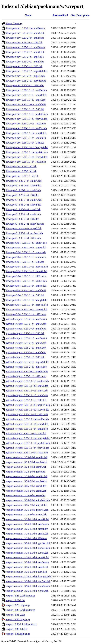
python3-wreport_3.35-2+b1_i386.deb (25, 357)
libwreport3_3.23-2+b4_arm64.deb (23, 186)
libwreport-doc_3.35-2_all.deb (21, 171)
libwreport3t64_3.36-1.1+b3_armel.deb (26, 252)
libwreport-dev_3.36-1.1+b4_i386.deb (25, 143)
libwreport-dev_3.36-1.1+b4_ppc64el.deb (27, 152)
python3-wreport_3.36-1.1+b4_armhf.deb (27, 429)
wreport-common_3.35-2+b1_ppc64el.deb (27, 510)
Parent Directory (14, 23)
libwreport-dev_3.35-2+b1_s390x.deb (25, 85)
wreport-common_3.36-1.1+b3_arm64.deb (27, 524)
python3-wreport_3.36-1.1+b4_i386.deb (26, 433)
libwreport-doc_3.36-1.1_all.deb (22, 176)
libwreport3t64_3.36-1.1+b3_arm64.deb (26, 248)
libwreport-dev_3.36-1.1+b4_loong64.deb (27, 147)
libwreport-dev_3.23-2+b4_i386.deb (24, 43)
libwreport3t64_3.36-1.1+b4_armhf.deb (26, 290)
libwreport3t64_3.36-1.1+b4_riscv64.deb (26, 310)
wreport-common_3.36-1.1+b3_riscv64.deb (28, 548)
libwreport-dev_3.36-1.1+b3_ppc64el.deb (27, 114)
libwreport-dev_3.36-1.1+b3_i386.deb (25, 109)
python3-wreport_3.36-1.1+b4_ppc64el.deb (28, 443)
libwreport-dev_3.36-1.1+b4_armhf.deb (26, 138)
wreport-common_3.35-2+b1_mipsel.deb (26, 505)
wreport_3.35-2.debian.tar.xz (20, 610)
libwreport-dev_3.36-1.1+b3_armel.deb (26, 100)
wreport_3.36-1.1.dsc (16, 629)
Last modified (60, 15)
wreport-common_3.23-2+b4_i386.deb (25, 472)
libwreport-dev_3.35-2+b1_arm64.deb (25, 52)
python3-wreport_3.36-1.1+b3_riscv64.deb (27, 410)
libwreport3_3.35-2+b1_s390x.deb (23, 238)
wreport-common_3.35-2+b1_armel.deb (26, 486)
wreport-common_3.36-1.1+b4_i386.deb (26, 572)
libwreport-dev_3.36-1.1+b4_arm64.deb (26, 133)
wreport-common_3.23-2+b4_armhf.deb (26, 467)
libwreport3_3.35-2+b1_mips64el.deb (25, 224)
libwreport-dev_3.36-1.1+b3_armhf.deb (26, 104)
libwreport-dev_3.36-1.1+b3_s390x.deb (26, 124)
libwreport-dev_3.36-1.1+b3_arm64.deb (26, 95)
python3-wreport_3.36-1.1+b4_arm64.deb (27, 424)
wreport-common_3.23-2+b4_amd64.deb (26, 457)
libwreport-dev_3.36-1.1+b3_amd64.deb (26, 90)
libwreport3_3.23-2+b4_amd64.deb (24, 181)
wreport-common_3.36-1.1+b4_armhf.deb (27, 567)
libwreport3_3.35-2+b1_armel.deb (23, 209)
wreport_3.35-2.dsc (15, 615)
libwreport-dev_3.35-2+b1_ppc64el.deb (26, 81)
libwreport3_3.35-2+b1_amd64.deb (24, 200)
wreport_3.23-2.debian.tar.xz (20, 596)
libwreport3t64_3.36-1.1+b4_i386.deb (25, 295)
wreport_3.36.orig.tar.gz (18, 634)
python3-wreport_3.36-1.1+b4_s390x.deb (27, 453)
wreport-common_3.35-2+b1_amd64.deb (26, 476)
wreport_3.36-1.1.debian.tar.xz (21, 624)
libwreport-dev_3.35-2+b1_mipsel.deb (25, 76)
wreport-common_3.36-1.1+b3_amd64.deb (27, 519)
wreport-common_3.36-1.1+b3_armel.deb (27, 529)
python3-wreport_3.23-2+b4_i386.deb (25, 333)
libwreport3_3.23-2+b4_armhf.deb (23, 190)
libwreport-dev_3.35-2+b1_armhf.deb (25, 62)
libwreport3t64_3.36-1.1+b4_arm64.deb (26, 286)
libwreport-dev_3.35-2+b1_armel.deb (25, 57)
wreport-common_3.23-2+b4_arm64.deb (26, 462)
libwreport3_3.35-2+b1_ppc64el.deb (24, 233)
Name (28, 15)
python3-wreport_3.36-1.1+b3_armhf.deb (27, 395)
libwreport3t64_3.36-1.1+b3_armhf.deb (26, 257)
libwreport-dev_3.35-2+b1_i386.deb (24, 66)
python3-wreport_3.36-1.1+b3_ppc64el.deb (28, 405)
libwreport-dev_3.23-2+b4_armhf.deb (25, 38)
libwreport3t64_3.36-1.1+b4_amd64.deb (26, 281)
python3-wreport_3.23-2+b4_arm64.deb (26, 324)
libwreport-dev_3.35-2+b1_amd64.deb (25, 47)
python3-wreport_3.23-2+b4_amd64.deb (26, 319)
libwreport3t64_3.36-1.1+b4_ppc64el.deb (27, 305)
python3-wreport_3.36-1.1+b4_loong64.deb (28, 438)
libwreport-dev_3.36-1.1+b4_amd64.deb (26, 128)
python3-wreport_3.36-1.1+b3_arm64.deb (27, 386)
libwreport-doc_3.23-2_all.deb (21, 166)
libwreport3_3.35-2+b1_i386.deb (22, 219)
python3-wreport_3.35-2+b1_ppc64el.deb (27, 372)
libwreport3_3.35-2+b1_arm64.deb (23, 205)
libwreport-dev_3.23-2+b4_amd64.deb (25, 28)
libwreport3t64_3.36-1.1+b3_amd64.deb (26, 243)
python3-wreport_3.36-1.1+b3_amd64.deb (27, 381)
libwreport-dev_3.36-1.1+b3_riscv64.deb (26, 119)
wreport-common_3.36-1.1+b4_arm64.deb (27, 562)
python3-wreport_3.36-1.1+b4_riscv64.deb (27, 448)
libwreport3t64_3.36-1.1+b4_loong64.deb (27, 300)
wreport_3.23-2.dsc (15, 600)
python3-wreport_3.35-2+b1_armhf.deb (26, 352)
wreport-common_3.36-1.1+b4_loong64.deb (28, 577)
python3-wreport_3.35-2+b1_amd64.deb (26, 338)
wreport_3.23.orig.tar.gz (18, 605)
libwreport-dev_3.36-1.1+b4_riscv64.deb (26, 157)
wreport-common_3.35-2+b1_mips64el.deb (28, 500)
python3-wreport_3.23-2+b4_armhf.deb (26, 329)
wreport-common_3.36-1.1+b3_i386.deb (26, 538)
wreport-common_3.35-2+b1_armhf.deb (26, 491)
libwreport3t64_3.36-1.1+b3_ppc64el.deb (27, 267)
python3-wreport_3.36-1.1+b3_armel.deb (27, 391)
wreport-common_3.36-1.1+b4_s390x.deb (27, 591)
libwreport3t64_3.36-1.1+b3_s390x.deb (26, 276)
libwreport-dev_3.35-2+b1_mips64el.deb (26, 71)
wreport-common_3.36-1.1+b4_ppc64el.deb (28, 581)
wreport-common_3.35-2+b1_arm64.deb (26, 481)
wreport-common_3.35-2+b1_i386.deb (25, 495)
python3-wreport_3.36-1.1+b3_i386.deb (26, 400)
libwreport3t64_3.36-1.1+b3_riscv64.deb (26, 271)
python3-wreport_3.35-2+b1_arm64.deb (26, 343)
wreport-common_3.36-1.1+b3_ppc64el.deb (28, 543)
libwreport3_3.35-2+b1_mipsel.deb (24, 228)
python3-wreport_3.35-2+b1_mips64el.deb (27, 362)
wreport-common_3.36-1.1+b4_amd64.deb (27, 557)
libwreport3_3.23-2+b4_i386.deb (22, 195)
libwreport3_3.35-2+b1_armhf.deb (23, 214)
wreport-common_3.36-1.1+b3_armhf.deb (27, 534)
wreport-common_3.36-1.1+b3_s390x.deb (27, 553)
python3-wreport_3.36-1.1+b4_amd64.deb (27, 419)
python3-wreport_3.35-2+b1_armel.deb (26, 348)
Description (83, 15)
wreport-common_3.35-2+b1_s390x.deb (26, 515)
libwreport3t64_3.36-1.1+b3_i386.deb (25, 262)
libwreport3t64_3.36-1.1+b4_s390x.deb (26, 314)
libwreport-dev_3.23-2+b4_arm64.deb (25, 33)
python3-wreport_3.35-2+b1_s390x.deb (26, 376)
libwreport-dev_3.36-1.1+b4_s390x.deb (26, 162)
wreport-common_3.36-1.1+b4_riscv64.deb (28, 586)
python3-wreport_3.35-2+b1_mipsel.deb (26, 367)
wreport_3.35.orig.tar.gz (18, 619)
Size (73, 15)
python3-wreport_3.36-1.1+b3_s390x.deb (27, 414)
